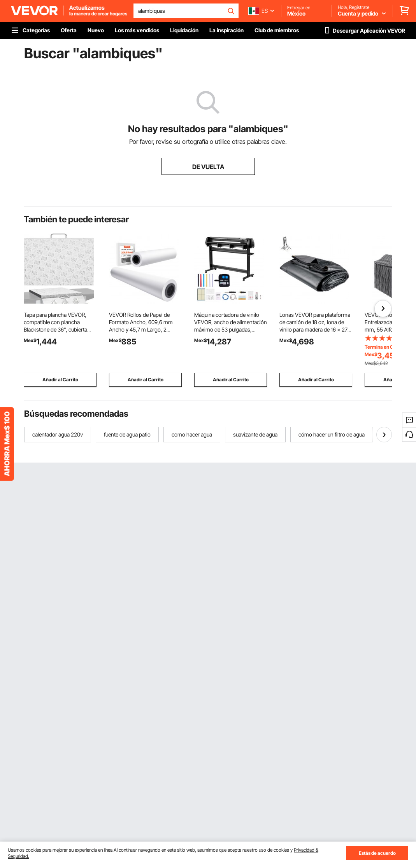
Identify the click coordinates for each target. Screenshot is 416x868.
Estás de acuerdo (377, 853)
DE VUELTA (208, 167)
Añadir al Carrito (60, 380)
